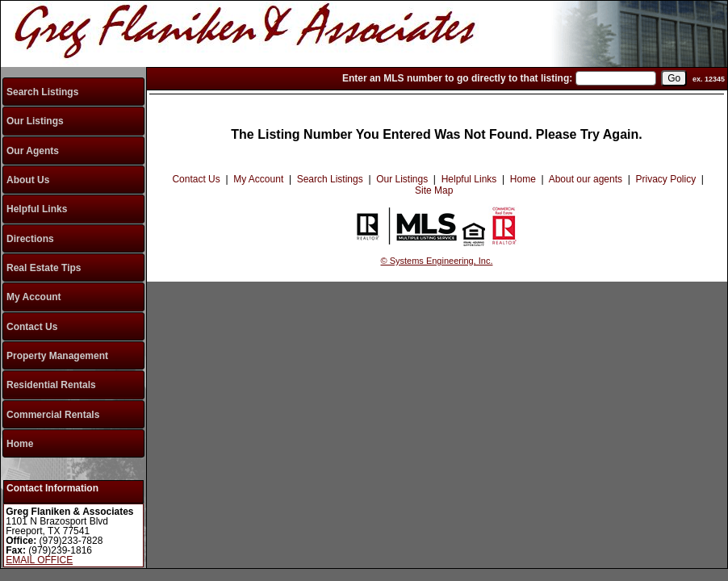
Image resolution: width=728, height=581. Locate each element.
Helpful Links (37, 209)
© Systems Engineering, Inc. (437, 261)
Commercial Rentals (53, 415)
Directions (30, 239)
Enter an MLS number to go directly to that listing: (457, 78)
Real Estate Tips (44, 268)
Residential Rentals (51, 385)
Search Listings (42, 92)
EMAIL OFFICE (39, 560)
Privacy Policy (665, 179)
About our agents (586, 179)
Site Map (434, 190)
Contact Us (32, 327)
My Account (34, 297)
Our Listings (35, 121)
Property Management (57, 356)
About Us (28, 180)
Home (20, 444)
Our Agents (33, 151)
